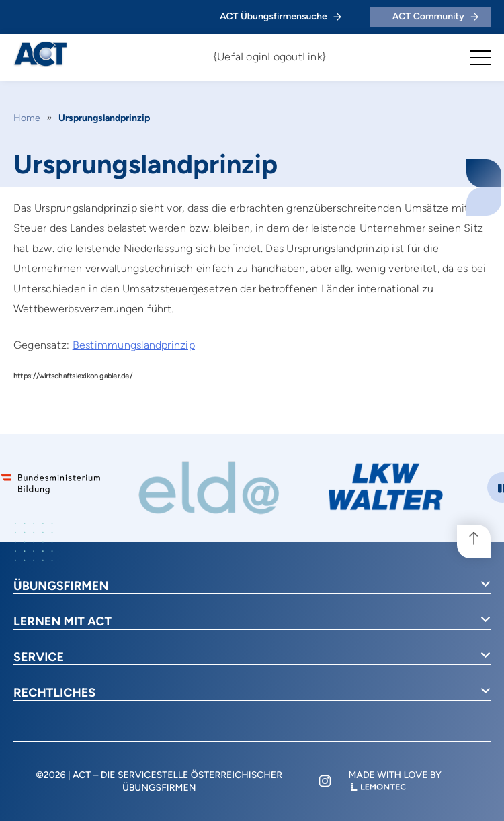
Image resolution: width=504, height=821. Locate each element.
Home (27, 118)
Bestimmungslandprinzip (134, 345)
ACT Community (435, 16)
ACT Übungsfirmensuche (281, 16)
